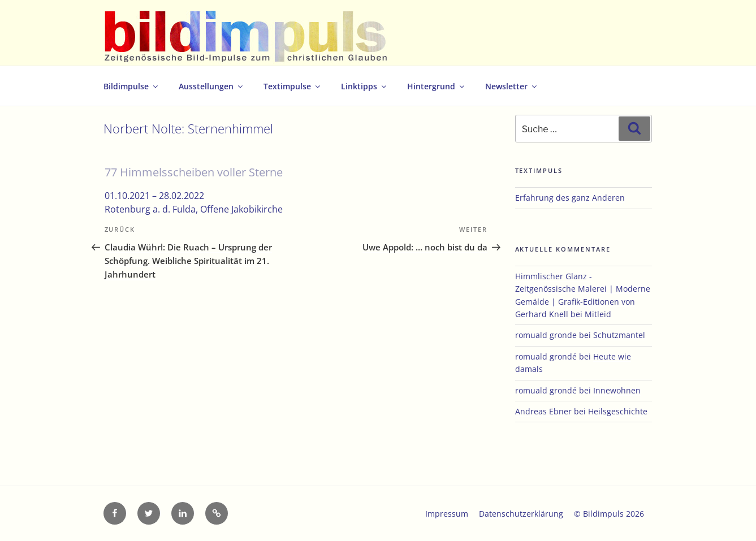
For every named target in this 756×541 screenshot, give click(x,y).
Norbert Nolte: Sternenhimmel (188, 129)
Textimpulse (293, 86)
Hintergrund (437, 86)
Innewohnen (617, 390)
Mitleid (598, 314)
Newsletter (512, 86)
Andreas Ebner (543, 411)
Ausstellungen (211, 86)
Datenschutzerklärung (521, 514)
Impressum (447, 514)
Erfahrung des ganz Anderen (570, 198)
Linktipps (364, 86)
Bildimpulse (131, 86)
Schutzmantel (619, 335)
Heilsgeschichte (618, 411)
